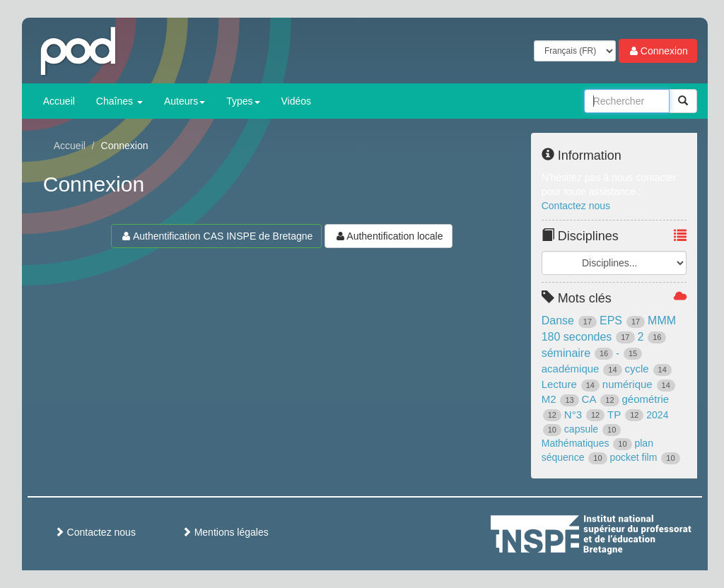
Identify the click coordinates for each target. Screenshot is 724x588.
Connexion (658, 51)
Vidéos (297, 101)
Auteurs (185, 101)
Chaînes (119, 101)
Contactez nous (576, 206)
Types (243, 101)
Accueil (59, 101)
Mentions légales (225, 532)
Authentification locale (388, 236)
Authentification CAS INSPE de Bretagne (216, 236)
